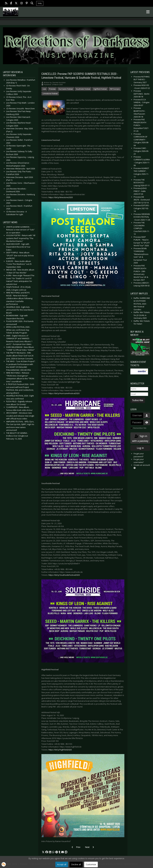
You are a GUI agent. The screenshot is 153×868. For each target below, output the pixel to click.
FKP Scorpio (115, 89)
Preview (52, 89)
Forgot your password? (139, 455)
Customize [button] (91, 864)
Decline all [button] (76, 864)
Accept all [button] (62, 864)
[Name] (139, 389)
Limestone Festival (50, 93)
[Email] (139, 394)
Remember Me (140, 428)
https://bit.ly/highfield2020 (60, 750)
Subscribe (138, 400)
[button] (43, 852)
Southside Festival (83, 89)
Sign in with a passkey (140, 438)
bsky (40, 3)
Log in (140, 448)
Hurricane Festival (66, 89)
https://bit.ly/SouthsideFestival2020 (64, 575)
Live (44, 89)
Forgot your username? (139, 461)
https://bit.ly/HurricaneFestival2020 (64, 393)
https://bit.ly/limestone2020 (61, 197)
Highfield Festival (100, 89)
